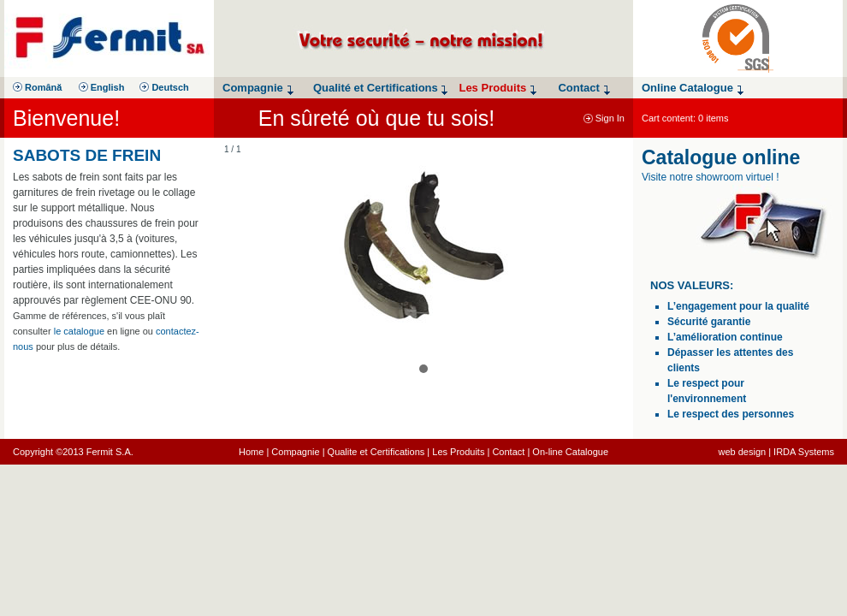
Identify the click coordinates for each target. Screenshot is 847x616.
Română (37, 87)
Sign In (604, 118)
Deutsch (164, 87)
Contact (508, 452)
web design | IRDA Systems (776, 452)
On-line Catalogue (570, 452)
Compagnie (295, 452)
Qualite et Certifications (376, 452)
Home (251, 452)
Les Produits (458, 452)
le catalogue (79, 331)
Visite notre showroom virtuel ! (711, 177)
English (102, 87)
